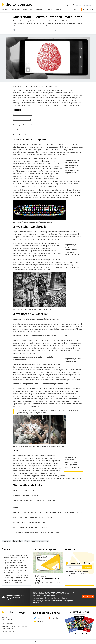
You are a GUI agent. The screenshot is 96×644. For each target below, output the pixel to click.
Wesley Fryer (33, 522)
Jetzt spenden (88, 10)
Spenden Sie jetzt (38, 601)
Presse (50, 10)
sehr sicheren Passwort (50, 346)
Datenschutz (39, 642)
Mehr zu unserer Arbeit (16, 583)
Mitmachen (40, 10)
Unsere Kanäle (28, 10)
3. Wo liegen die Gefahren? (23, 125)
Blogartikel (6, 541)
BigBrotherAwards (10, 575)
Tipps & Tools (15, 10)
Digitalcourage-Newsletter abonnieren (71, 247)
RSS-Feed (40, 622)
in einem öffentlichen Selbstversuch (68, 389)
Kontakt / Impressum (52, 642)
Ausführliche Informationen (23, 500)
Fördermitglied (71, 170)
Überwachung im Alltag (40, 541)
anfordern (81, 563)
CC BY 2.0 (40, 512)
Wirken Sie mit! (71, 361)
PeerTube (55, 618)
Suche (93, 5)
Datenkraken (17, 541)
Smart (27, 541)
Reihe (36, 86)
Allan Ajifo (27, 512)
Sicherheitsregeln (24, 343)
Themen (5, 10)
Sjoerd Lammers (45, 532)
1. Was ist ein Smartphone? (23, 115)
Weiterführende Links (21, 135)
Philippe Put (30, 527)
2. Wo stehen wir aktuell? (22, 120)
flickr (35, 512)
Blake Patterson (33, 517)
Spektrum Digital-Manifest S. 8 (39, 413)
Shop (77, 10)
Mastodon (40, 618)
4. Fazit (16, 130)
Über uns (58, 10)
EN (68, 5)
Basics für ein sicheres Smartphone (26, 495)
